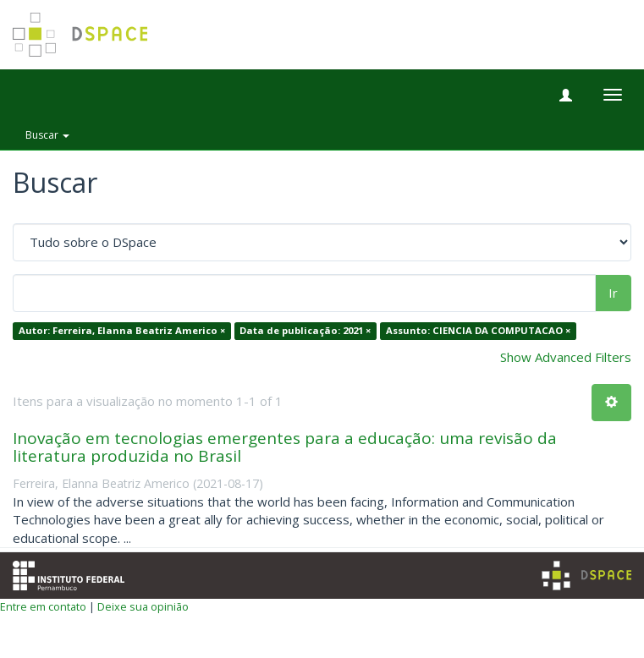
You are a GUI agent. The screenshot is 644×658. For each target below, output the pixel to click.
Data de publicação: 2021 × (305, 331)
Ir (613, 293)
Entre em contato (43, 606)
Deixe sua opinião (143, 606)
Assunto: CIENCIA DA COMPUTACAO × (478, 331)
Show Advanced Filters (566, 357)
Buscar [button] (47, 135)
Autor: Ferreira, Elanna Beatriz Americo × (122, 331)
